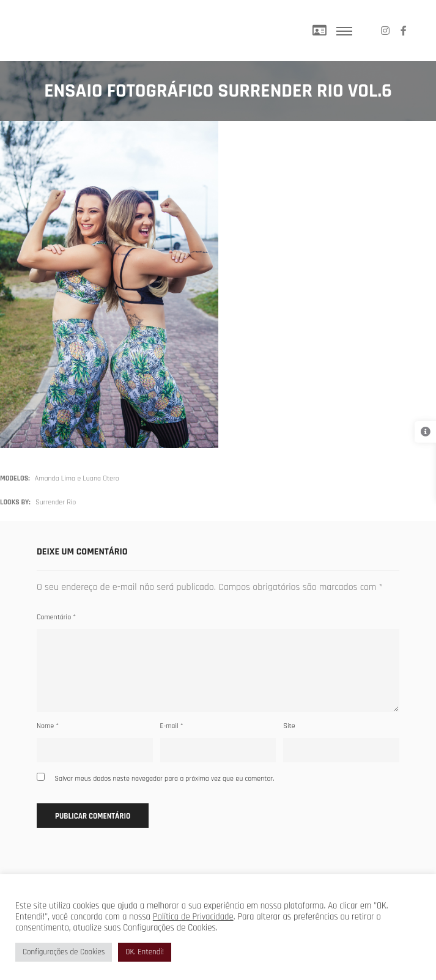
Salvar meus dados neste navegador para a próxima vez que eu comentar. (164, 779)
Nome (48, 726)
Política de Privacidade (193, 917)
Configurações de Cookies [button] (64, 952)
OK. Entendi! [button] (145, 952)
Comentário (56, 617)
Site (289, 726)
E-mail (172, 726)
